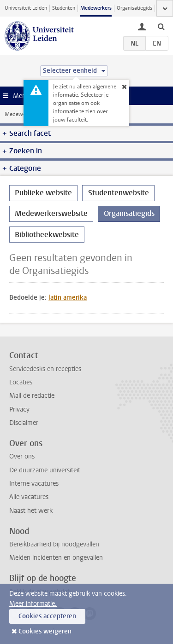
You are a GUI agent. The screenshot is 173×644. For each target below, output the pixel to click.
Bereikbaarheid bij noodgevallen (54, 544)
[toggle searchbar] (161, 26)
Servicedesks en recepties (45, 369)
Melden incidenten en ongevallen (56, 558)
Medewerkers (96, 8)
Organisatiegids (134, 8)
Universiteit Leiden (26, 8)
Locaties (21, 382)
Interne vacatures (34, 484)
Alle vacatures (29, 497)
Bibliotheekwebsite (47, 235)
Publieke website (43, 193)
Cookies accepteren (47, 616)
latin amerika (68, 298)
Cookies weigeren (45, 631)
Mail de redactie (32, 396)
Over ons (22, 456)
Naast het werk (31, 511)
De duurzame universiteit (45, 470)
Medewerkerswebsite (51, 213)
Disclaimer (24, 423)
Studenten (64, 8)
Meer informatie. (33, 604)
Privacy (19, 409)
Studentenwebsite (119, 193)
